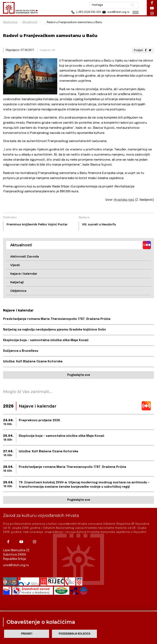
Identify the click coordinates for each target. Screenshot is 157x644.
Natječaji (17, 282)
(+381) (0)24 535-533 (86, 12)
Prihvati (27, 634)
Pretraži (133, 5)
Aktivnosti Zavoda (25, 256)
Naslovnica (10, 22)
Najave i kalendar (24, 274)
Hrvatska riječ (124, 200)
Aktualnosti (30, 22)
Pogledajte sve (79, 375)
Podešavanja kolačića (75, 634)
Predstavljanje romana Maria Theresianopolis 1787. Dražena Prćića (57, 319)
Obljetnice (18, 291)
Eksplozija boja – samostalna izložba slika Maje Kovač (46, 340)
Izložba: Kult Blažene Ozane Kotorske (33, 362)
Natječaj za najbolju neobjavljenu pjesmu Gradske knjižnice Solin (54, 330)
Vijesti (15, 265)
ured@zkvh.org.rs (16, 565)
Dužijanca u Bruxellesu (21, 351)
